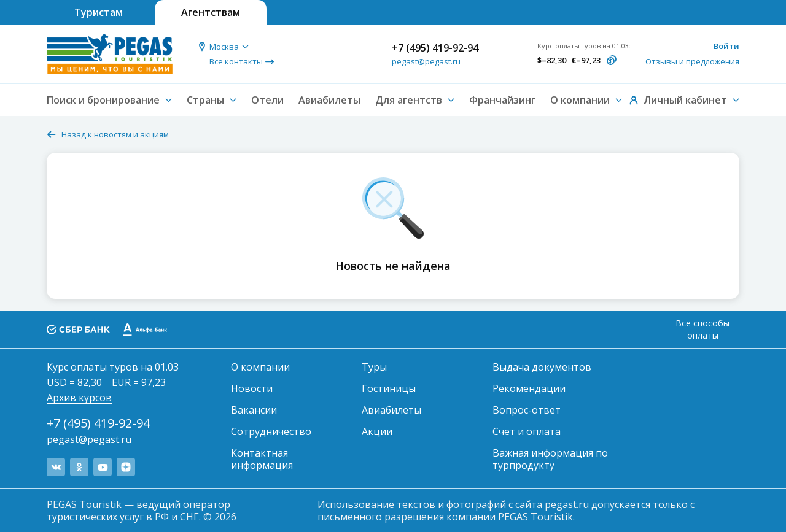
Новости (252, 388)
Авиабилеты (329, 100)
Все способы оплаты (702, 329)
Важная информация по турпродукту (550, 459)
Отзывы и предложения (692, 61)
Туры (374, 367)
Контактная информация (262, 459)
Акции (377, 431)
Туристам (99, 12)
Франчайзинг (502, 100)
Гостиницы (389, 388)
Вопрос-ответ (527, 410)
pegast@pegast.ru (426, 61)
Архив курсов (79, 398)
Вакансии (254, 410)
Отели (267, 100)
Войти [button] (726, 46)
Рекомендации (529, 388)
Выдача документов (542, 367)
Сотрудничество (271, 431)
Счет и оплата (527, 431)
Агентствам (211, 12)
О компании (260, 367)
